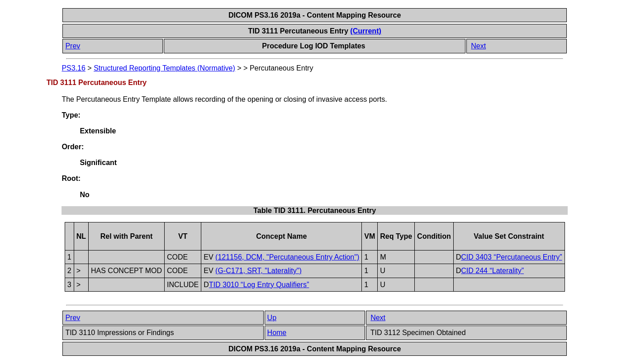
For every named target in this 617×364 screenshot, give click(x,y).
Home (277, 333)
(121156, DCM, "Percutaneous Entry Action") (287, 257)
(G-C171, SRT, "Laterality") (259, 271)
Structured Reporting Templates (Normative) (164, 68)
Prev (73, 46)
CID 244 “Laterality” (492, 271)
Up (272, 318)
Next (478, 46)
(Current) (365, 31)
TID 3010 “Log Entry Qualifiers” (259, 285)
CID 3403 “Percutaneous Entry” (511, 257)
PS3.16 (73, 68)
